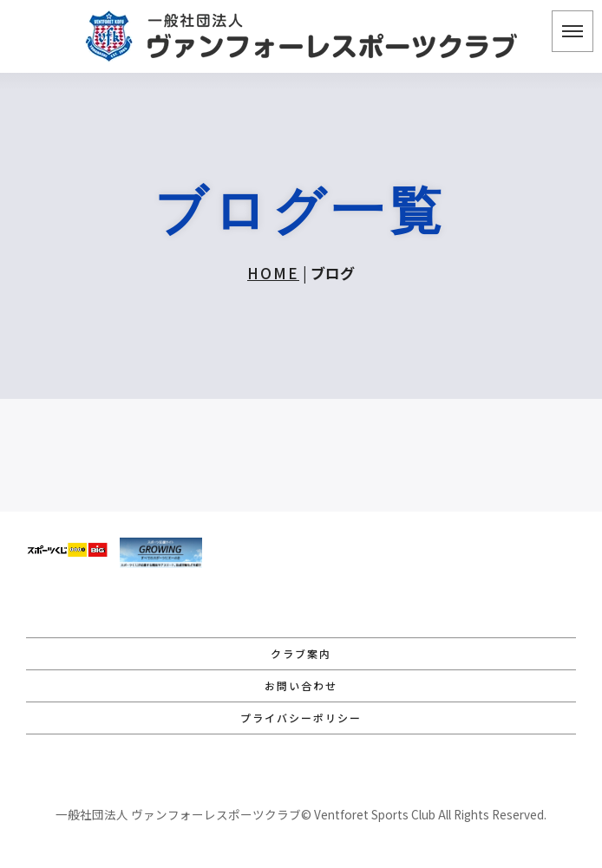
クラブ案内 (301, 653)
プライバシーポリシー (301, 718)
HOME (273, 273)
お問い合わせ (301, 685)
